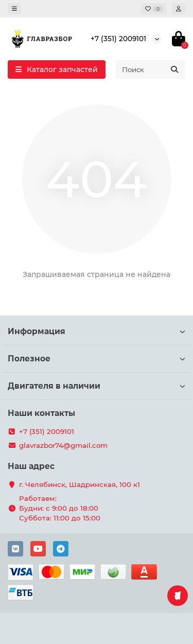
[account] (179, 9)
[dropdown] (14, 9)
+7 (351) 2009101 (118, 39)
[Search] (151, 69)
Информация (97, 331)
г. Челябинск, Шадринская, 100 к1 (80, 484)
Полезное (97, 359)
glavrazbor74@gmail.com (63, 445)
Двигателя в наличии (97, 386)
